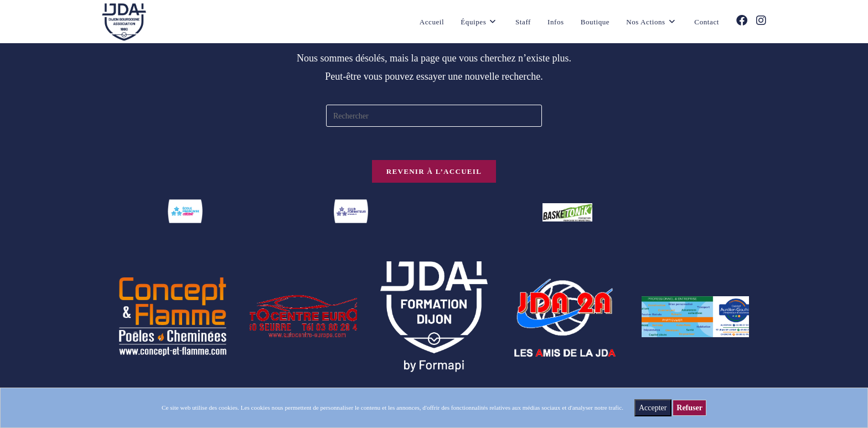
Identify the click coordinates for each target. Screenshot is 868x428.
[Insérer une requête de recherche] (434, 116)
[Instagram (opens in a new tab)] (761, 20)
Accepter (653, 408)
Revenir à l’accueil (434, 171)
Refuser (689, 408)
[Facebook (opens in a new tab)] (742, 20)
